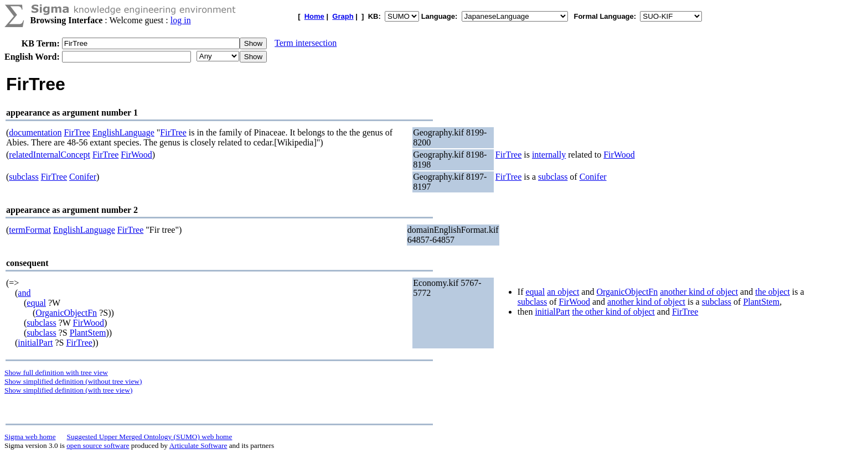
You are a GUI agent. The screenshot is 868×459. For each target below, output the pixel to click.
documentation (35, 132)
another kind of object (699, 292)
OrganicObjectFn (66, 313)
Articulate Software (198, 445)
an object (563, 292)
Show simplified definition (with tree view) (68, 390)
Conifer (83, 177)
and (24, 293)
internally (549, 155)
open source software (98, 445)
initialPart (35, 343)
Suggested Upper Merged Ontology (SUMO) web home (150, 437)
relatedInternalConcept (50, 155)
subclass (24, 177)
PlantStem (88, 333)
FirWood (136, 155)
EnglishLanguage (123, 132)
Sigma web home (30, 437)
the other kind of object (613, 312)
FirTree (77, 132)
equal (36, 303)
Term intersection (306, 43)
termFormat (30, 230)
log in (181, 20)
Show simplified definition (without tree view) (73, 381)
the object (773, 292)
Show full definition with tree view (56, 372)
